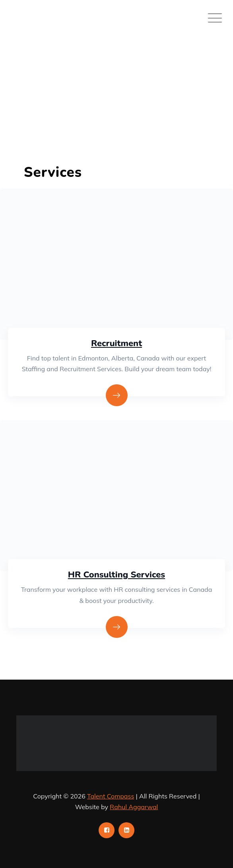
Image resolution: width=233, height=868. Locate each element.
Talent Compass (111, 796)
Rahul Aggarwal (134, 807)
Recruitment (116, 343)
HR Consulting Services (116, 575)
